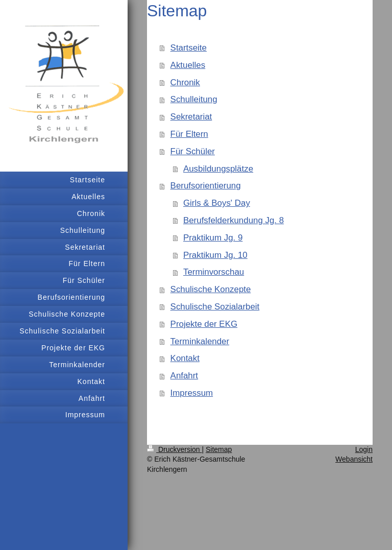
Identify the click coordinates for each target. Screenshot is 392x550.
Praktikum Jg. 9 (213, 238)
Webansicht (354, 459)
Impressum (192, 393)
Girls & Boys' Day (217, 203)
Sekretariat (191, 117)
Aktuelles (188, 65)
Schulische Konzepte (211, 289)
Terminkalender (200, 341)
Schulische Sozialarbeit (215, 307)
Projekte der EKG (204, 324)
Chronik (185, 82)
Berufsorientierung (206, 186)
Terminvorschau (214, 272)
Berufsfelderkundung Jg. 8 (234, 220)
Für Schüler (193, 151)
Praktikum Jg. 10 (215, 255)
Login (364, 449)
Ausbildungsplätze (218, 169)
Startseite (189, 48)
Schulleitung (194, 99)
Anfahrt (184, 376)
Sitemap (219, 449)
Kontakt (185, 358)
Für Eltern (189, 134)
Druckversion (174, 449)
